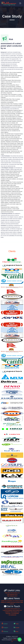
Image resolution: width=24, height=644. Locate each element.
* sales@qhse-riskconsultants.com (12, 609)
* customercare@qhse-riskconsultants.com (12, 610)
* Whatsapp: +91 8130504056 (12, 613)
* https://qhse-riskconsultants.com (12, 593)
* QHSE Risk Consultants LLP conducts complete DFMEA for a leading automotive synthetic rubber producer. (12, 602)
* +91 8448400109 (12, 615)
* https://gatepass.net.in (12, 596)
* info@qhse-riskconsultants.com (12, 612)
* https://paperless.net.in (12, 594)
